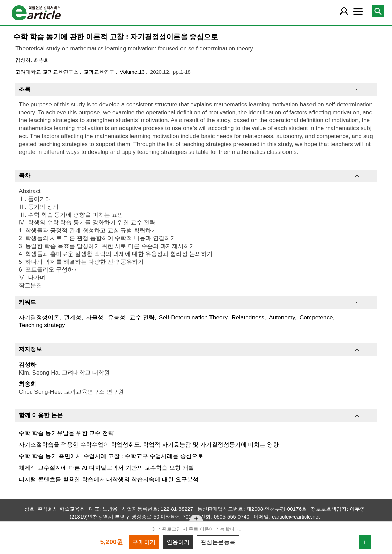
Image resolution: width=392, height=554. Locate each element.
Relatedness (248, 317)
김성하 (23, 60)
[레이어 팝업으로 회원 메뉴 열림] (344, 11)
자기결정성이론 (39, 317)
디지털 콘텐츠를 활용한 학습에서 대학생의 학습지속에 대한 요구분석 (109, 479)
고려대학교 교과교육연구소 (48, 72)
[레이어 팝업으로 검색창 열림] (378, 11)
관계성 (72, 317)
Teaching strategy (42, 325)
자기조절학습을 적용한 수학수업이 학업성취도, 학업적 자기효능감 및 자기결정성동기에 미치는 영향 (149, 444)
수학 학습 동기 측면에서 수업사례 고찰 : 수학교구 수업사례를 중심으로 (111, 456)
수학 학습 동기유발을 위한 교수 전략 (66, 433)
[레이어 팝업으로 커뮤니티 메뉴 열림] (358, 11)
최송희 (41, 60)
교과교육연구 (100, 72)
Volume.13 (133, 72)
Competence (316, 317)
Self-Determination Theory (193, 317)
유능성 (117, 317)
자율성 (95, 317)
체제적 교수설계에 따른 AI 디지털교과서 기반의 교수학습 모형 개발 (106, 468)
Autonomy (282, 317)
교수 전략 (142, 317)
